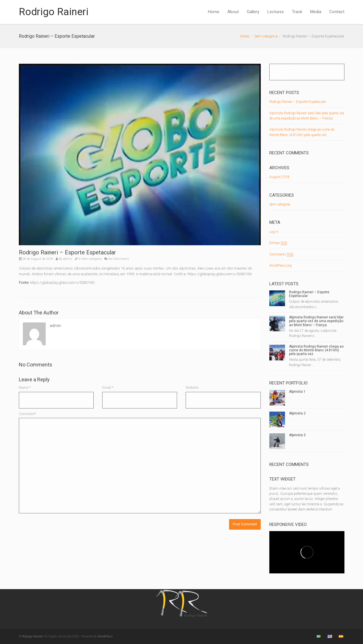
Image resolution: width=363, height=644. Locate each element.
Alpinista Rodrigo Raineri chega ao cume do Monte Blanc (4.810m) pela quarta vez (316, 350)
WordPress (105, 636)
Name (25, 388)
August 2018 (279, 177)
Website (192, 388)
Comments (281, 255)
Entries (278, 243)
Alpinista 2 (297, 413)
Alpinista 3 (297, 435)
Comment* (27, 414)
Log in (274, 232)
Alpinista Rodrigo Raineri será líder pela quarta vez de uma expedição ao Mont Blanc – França (316, 321)
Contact (337, 12)
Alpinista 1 (297, 392)
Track (297, 12)
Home (214, 12)
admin (68, 259)
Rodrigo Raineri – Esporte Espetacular (298, 102)
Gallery (253, 12)
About (233, 12)
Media (316, 12)
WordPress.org (280, 266)
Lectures (276, 12)
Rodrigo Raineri (54, 12)
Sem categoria (266, 36)
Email (108, 388)
